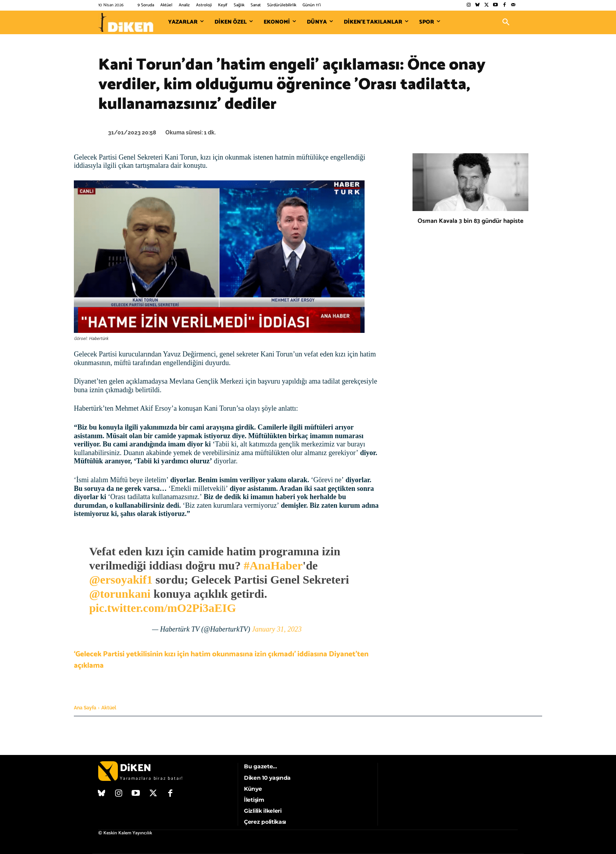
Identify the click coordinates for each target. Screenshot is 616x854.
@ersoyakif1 (121, 579)
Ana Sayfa (85, 708)
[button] (506, 22)
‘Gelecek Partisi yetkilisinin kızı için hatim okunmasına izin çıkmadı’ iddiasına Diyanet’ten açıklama (221, 660)
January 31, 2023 (277, 629)
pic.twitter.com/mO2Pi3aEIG (163, 608)
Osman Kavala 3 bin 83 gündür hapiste (470, 221)
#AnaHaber (273, 565)
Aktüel (109, 708)
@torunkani (120, 594)
